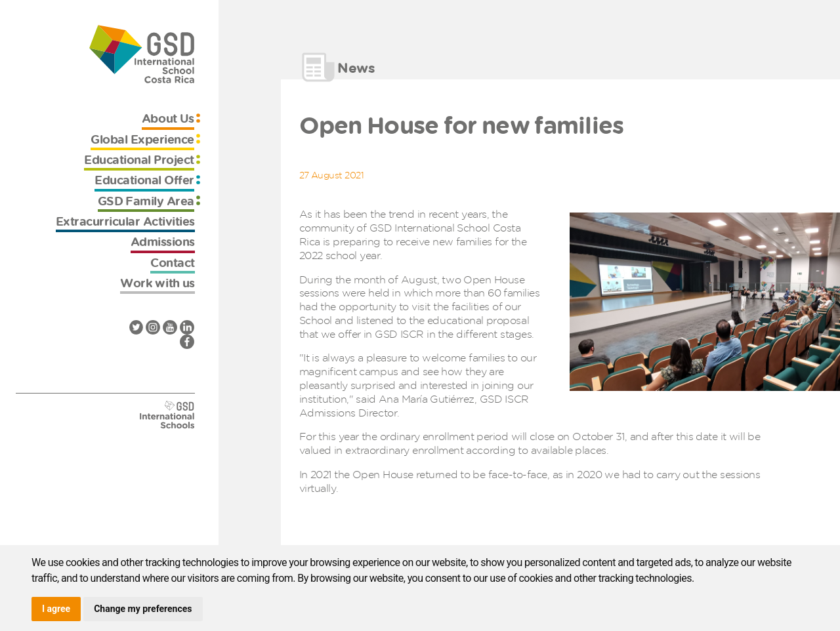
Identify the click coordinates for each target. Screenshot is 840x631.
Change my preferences (143, 609)
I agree (56, 609)
